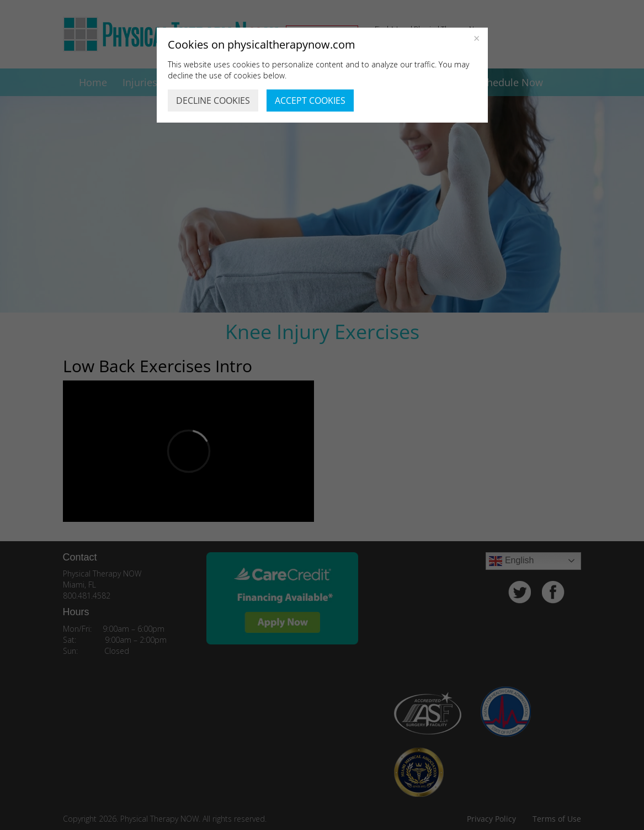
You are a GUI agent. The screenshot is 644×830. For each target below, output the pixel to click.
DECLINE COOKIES (213, 101)
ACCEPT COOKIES (310, 101)
